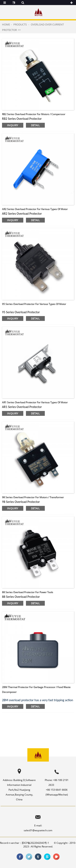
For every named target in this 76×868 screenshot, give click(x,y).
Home (6, 24)
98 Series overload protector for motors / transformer (33, 497)
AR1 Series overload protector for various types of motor (35, 402)
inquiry (13, 125)
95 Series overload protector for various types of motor (34, 304)
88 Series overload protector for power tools (28, 592)
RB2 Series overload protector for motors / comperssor (34, 114)
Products (20, 24)
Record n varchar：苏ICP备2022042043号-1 (25, 843)
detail (35, 125)
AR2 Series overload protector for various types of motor (35, 209)
